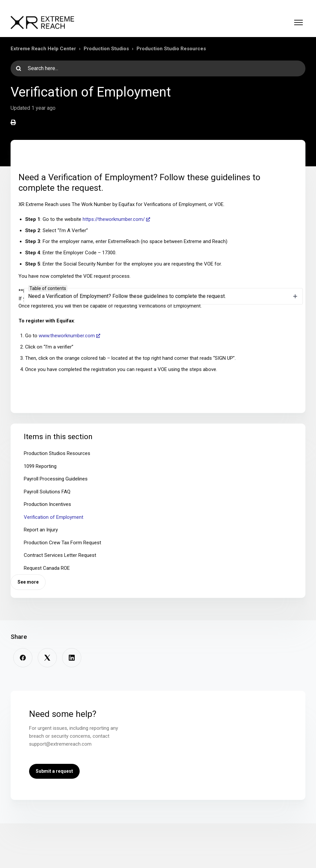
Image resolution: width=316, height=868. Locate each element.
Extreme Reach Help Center (43, 49)
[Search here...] (158, 68)
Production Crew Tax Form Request (62, 543)
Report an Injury (41, 530)
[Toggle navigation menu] (298, 22)
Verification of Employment (54, 517)
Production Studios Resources (57, 453)
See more (28, 582)
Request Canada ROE (47, 568)
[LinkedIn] (72, 658)
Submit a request (54, 771)
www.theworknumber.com (67, 336)
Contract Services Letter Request (60, 555)
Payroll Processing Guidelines (56, 479)
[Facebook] (23, 658)
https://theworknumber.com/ (114, 219)
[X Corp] (47, 658)
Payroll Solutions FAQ (47, 492)
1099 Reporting (40, 466)
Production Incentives (47, 504)
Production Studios (106, 49)
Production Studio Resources (171, 49)
